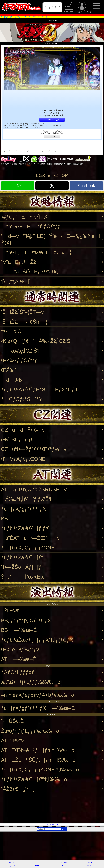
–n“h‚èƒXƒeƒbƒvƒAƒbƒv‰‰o (38, 695)
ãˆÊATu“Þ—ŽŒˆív (30, 538)
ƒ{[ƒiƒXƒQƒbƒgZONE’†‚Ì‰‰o (40, 770)
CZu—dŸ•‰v (23, 430)
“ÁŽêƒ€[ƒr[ (18, 789)
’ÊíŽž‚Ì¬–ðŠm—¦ (24, 322)
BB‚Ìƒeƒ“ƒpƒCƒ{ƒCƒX (26, 620)
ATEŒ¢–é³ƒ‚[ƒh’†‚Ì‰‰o (38, 750)
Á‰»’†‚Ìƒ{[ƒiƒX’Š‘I (26, 499)
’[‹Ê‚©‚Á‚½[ (15, 281)
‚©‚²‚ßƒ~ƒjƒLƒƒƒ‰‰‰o (31, 682)
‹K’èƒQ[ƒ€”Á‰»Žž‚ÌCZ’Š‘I (37, 341)
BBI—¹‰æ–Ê (19, 630)
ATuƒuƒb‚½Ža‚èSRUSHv (34, 489)
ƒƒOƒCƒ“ (52, 7)
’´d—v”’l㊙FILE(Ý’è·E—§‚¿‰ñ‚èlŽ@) (50, 239)
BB (5, 519)
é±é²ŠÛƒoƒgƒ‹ (18, 440)
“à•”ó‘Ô (11, 331)
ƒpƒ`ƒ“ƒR (38, 862)
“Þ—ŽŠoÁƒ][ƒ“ (22, 567)
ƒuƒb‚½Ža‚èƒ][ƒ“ (22, 557)
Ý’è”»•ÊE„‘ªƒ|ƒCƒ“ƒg (31, 226)
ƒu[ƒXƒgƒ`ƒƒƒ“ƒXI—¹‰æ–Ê (38, 708)
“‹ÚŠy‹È (12, 721)
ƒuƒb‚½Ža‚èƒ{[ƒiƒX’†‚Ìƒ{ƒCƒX (37, 640)
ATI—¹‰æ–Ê (19, 659)
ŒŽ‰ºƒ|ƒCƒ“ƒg (19, 360)
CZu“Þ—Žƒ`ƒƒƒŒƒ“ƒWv (34, 449)
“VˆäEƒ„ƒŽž (19, 262)
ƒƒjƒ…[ (96, 7)
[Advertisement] (52, 808)
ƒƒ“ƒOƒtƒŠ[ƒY (22, 399)
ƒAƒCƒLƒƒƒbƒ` (19, 672)
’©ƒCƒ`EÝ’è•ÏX (24, 217)
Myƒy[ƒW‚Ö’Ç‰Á (52, 825)
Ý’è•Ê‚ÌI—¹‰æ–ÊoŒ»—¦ (36, 252)
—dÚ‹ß (12, 380)
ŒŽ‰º (9, 370)
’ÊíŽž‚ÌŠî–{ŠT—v (22, 312)
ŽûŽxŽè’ (69, 7)
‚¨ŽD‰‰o (15, 611)
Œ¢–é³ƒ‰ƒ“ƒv (20, 649)
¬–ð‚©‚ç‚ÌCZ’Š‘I (20, 351)
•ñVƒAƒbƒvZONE (23, 459)
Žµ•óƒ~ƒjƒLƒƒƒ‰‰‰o (30, 731)
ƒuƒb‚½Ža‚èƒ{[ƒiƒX (25, 528)
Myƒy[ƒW (82, 7)
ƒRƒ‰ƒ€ (64, 862)
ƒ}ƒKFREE (90, 866)
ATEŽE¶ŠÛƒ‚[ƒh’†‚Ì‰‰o (38, 760)
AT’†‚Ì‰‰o (16, 740)
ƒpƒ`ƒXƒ (12, 862)
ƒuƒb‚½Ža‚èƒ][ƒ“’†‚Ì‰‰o (34, 779)
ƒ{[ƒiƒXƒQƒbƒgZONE (28, 548)
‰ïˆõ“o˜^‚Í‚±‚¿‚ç (52, 120)
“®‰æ (90, 862)
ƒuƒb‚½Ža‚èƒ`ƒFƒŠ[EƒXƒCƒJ (39, 389)
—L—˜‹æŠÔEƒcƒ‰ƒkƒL (32, 272)
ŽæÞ (64, 866)
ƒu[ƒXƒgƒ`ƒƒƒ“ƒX (23, 509)
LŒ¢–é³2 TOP (52, 175)
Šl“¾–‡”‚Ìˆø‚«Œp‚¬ (24, 577)
